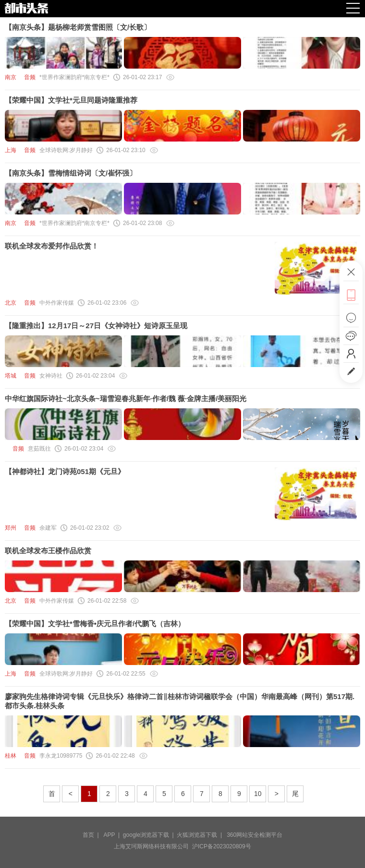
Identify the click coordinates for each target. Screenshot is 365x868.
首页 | (92, 835)
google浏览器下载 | (150, 835)
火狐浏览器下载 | (201, 835)
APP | (113, 835)
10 (258, 794)
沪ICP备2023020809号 (222, 846)
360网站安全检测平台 (255, 835)
